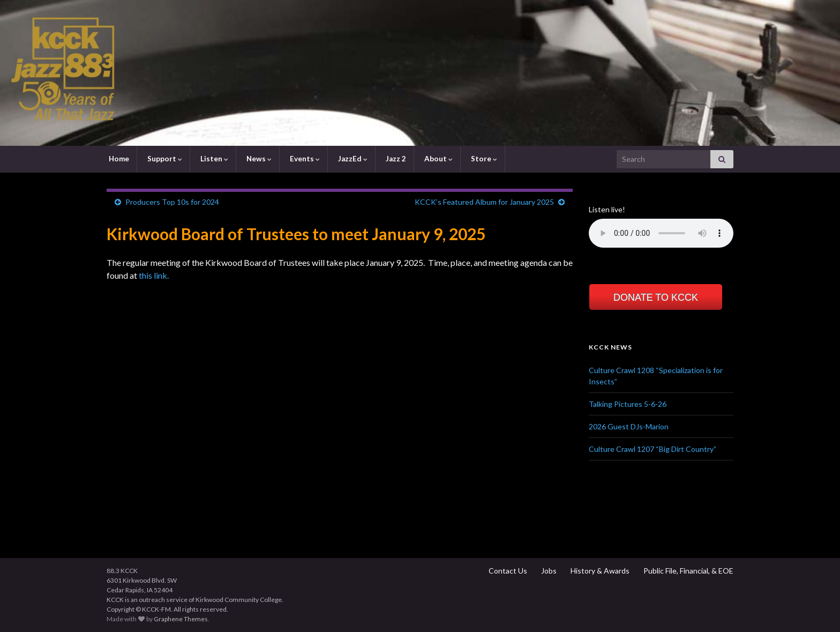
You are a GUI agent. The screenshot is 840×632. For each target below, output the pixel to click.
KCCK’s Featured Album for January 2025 (484, 202)
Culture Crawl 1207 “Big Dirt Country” (652, 449)
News (258, 159)
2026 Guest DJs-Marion (629, 426)
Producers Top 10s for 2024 (172, 202)
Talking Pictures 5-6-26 (628, 404)
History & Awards (599, 571)
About (438, 159)
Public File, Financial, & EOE (688, 571)
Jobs (548, 571)
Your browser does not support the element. (661, 233)
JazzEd (352, 159)
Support (164, 159)
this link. (154, 275)
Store (483, 159)
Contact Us (507, 571)
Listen (213, 159)
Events (304, 159)
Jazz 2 (395, 159)
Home (118, 159)
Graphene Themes (181, 619)
